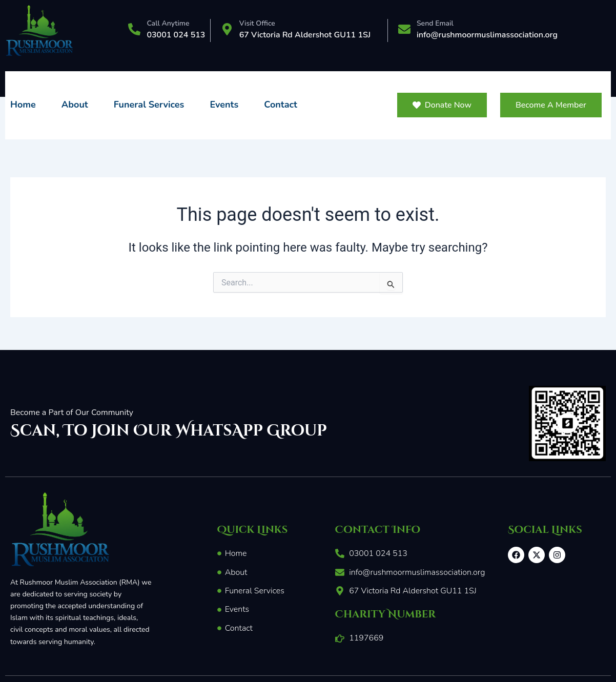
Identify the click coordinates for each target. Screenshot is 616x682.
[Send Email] (404, 30)
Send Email (435, 23)
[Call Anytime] (134, 30)
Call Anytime (168, 23)
